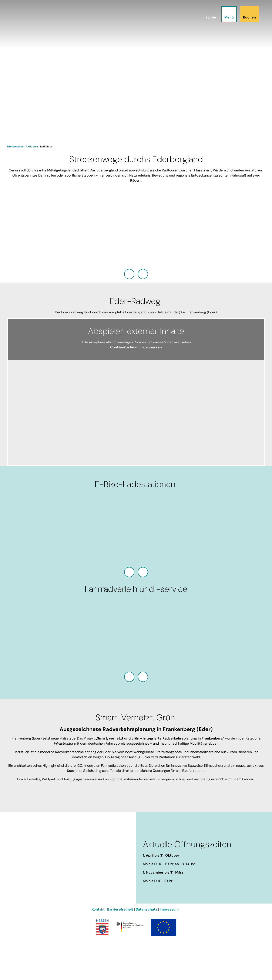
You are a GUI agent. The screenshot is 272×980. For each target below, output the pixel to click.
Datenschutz (146, 909)
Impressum (169, 909)
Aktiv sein (32, 147)
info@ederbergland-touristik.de (34, 884)
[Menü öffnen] (229, 15)
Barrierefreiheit (120, 909)
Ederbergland (15, 147)
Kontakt (98, 909)
